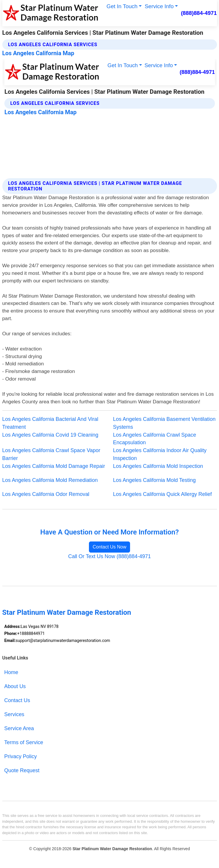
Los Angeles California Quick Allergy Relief (163, 494)
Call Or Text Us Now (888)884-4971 (110, 556)
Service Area (19, 728)
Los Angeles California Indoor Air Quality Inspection (160, 454)
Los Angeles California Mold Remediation (50, 480)
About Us (15, 686)
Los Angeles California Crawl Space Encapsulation (155, 439)
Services (14, 714)
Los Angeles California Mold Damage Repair (54, 466)
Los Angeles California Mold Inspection (158, 466)
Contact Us (17, 700)
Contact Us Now (110, 547)
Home (11, 672)
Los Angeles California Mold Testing (155, 480)
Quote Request (22, 770)
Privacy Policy (21, 756)
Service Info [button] (159, 6)
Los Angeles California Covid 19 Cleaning (50, 435)
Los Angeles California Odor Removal (46, 494)
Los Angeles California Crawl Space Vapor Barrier (51, 454)
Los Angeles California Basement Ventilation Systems (164, 423)
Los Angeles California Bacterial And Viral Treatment (50, 423)
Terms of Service (24, 742)
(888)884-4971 (199, 13)
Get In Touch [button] (122, 6)
